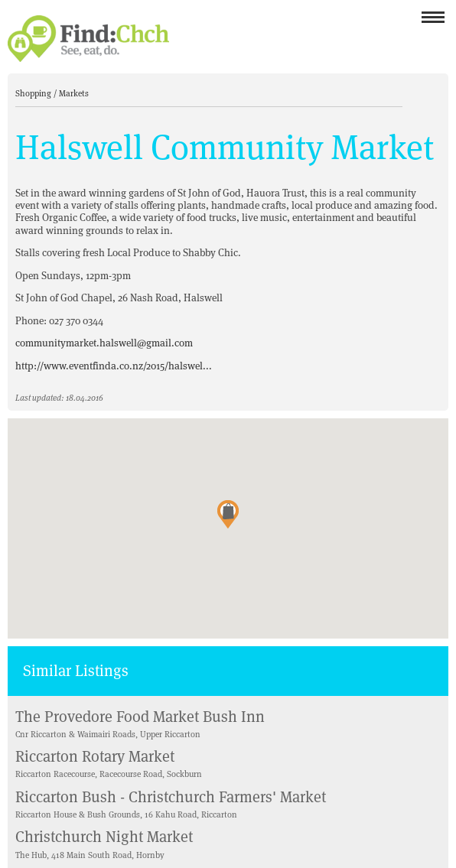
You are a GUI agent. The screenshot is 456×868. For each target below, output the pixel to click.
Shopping (34, 93)
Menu (433, 22)
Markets (74, 93)
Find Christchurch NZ (88, 39)
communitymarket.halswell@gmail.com (104, 343)
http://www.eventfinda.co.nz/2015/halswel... (114, 366)
